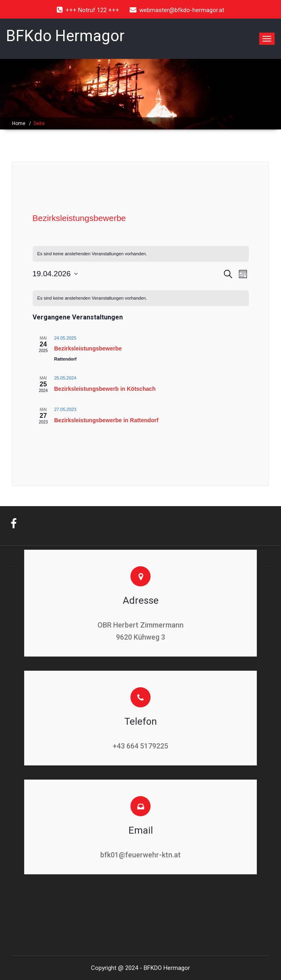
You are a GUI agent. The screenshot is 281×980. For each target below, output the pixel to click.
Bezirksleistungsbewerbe (88, 348)
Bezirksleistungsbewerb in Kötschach (105, 389)
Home (19, 123)
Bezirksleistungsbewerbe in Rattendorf (106, 420)
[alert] (141, 254)
